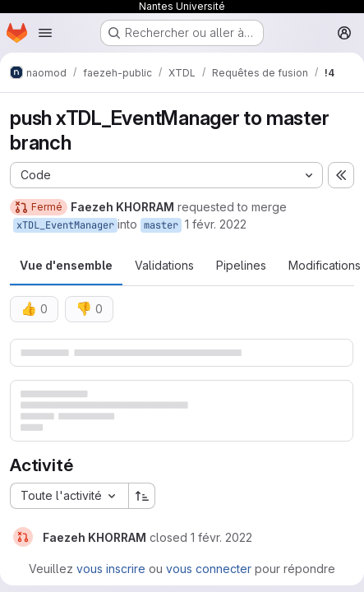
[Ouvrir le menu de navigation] (45, 33)
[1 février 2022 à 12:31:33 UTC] (221, 537)
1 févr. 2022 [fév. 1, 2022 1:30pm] (216, 224)
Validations (164, 265)
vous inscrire (111, 569)
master (161, 225)
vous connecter (209, 569)
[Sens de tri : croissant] (142, 496)
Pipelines (241, 265)
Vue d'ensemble (66, 265)
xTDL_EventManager (65, 225)
